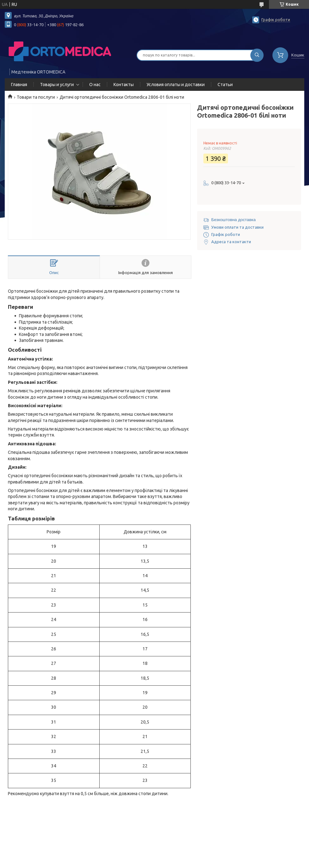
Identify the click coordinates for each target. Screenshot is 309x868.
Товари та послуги (36, 97)
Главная (19, 85)
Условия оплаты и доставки (176, 85)
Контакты (124, 85)
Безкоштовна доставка (233, 220)
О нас (95, 85)
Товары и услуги (57, 85)
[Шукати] (257, 55)
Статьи (225, 85)
